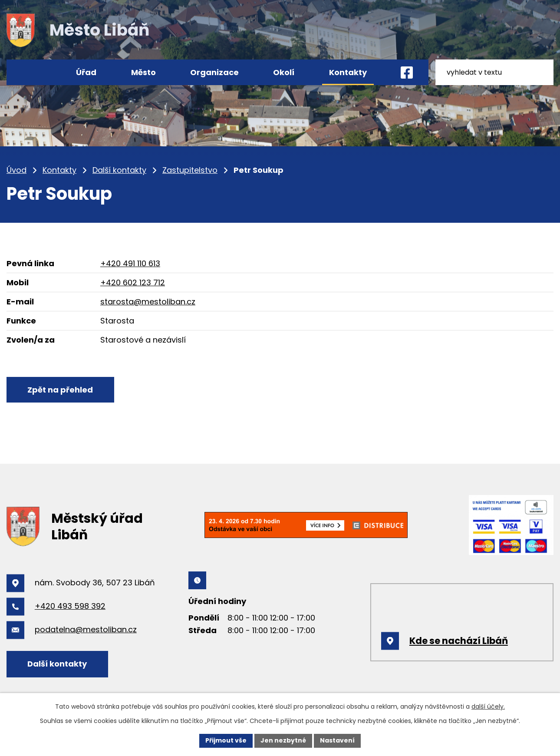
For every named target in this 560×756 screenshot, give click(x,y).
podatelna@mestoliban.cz (86, 629)
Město (143, 72)
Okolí (284, 72)
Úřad (86, 72)
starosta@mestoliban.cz (148, 302)
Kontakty (59, 170)
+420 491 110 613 (130, 263)
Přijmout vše (226, 740)
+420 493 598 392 (70, 606)
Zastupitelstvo (190, 170)
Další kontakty (119, 170)
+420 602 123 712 (133, 282)
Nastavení (337, 740)
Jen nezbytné (283, 740)
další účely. (488, 706)
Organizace (214, 72)
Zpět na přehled (61, 390)
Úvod (16, 170)
